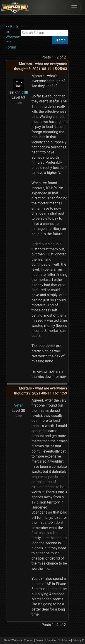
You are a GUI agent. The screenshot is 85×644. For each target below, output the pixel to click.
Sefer (18, 405)
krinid (19, 92)
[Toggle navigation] (74, 7)
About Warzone (13, 640)
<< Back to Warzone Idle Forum (13, 37)
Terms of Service (46, 640)
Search (60, 40)
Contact (29, 640)
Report (18, 103)
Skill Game (64, 640)
